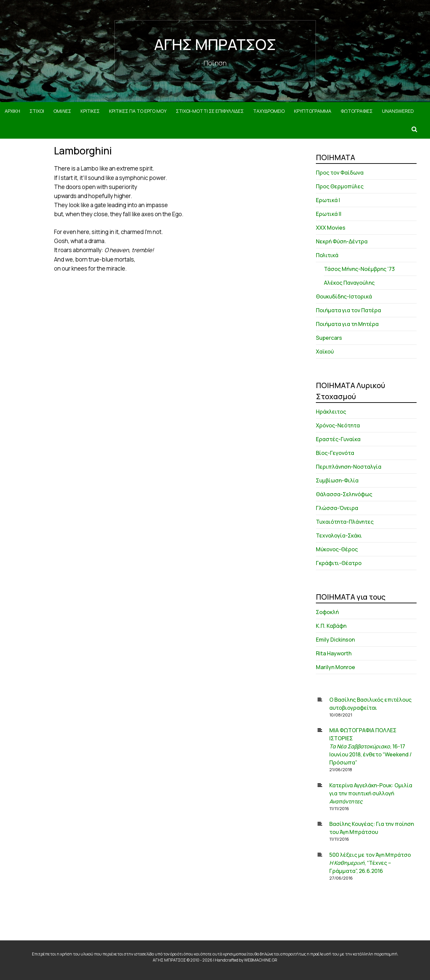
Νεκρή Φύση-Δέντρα (342, 241)
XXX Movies (331, 228)
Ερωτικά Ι (328, 200)
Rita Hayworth (334, 653)
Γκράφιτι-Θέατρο (339, 563)
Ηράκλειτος (331, 412)
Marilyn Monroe (336, 667)
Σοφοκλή (327, 612)
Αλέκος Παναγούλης (349, 283)
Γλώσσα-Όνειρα (337, 508)
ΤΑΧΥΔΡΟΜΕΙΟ (269, 111)
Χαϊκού (325, 352)
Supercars (329, 338)
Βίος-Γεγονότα (335, 453)
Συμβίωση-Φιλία (337, 480)
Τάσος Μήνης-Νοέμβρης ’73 (359, 269)
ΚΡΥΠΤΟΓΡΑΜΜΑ (313, 111)
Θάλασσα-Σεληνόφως (344, 494)
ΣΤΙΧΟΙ (37, 111)
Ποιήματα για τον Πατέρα (348, 310)
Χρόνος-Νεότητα (338, 425)
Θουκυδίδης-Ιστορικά (344, 296)
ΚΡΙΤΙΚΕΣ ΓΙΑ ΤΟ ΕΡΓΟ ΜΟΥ (138, 111)
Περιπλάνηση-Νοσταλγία (349, 467)
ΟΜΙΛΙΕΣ (62, 111)
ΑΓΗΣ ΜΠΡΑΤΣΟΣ (215, 44)
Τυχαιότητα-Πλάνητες (345, 522)
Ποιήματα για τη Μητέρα (347, 324)
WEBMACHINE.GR (261, 960)
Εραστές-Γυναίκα (338, 439)
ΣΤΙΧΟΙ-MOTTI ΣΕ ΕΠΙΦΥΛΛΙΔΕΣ (210, 111)
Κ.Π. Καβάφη (331, 626)
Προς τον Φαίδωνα (340, 173)
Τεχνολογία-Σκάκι (339, 535)
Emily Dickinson (335, 640)
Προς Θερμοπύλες (340, 186)
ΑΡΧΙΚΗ (12, 111)
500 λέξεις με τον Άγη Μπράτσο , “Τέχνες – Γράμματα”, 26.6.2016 (370, 863)
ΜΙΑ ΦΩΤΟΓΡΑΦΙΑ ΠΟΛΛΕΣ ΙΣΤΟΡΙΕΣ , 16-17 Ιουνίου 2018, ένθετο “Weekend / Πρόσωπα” (370, 746)
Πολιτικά (327, 255)
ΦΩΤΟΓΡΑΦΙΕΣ (357, 111)
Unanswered (398, 111)
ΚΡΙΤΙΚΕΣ (90, 111)
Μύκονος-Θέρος (337, 549)
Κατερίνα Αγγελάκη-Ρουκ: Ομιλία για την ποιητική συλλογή (371, 793)
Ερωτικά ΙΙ (329, 214)
